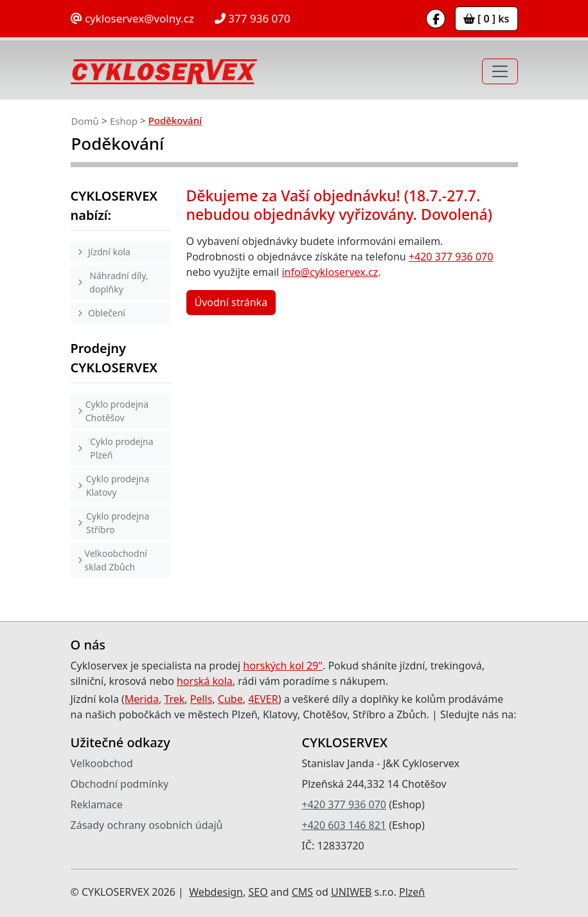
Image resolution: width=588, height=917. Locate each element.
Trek (174, 699)
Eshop (124, 121)
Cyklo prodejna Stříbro (118, 523)
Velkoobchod (102, 763)
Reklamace (97, 804)
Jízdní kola (109, 252)
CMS (302, 892)
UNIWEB (351, 892)
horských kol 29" (283, 666)
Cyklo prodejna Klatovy (118, 486)
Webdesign (216, 892)
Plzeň (412, 892)
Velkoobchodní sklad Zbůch (116, 560)
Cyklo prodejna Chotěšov (117, 411)
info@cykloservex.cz (330, 272)
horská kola (205, 681)
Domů (85, 121)
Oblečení (107, 313)
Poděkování (175, 120)
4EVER (263, 699)
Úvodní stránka (231, 302)
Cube (230, 699)
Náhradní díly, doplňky (119, 282)
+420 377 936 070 (451, 257)
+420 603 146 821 (344, 825)
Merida (142, 699)
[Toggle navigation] (500, 71)
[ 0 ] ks (486, 19)
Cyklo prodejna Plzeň (121, 448)
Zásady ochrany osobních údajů (147, 825)
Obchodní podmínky (120, 784)
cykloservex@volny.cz (132, 18)
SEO (258, 892)
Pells (201, 699)
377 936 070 (253, 18)
